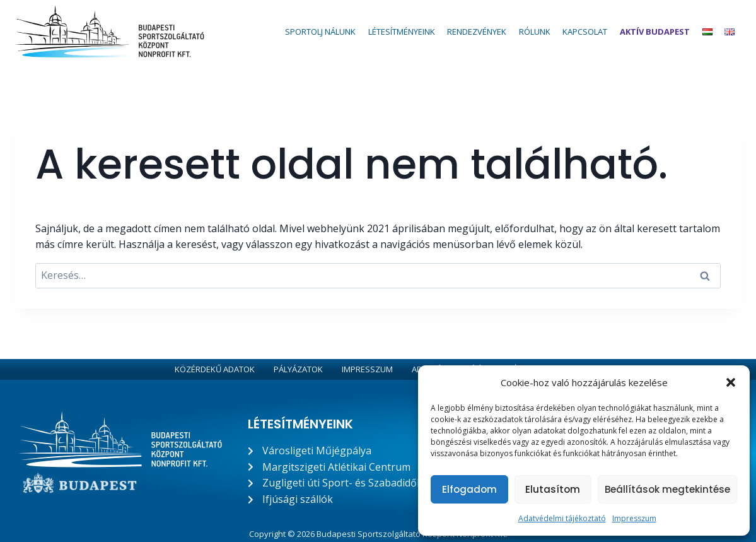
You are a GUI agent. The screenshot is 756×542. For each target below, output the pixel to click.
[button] (731, 382)
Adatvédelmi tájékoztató (562, 518)
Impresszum (634, 518)
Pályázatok (298, 369)
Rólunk (535, 32)
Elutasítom (553, 489)
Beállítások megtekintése (667, 489)
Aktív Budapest (655, 32)
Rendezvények (477, 32)
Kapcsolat (585, 32)
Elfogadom (469, 489)
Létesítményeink (402, 32)
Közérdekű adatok (215, 369)
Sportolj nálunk (320, 32)
